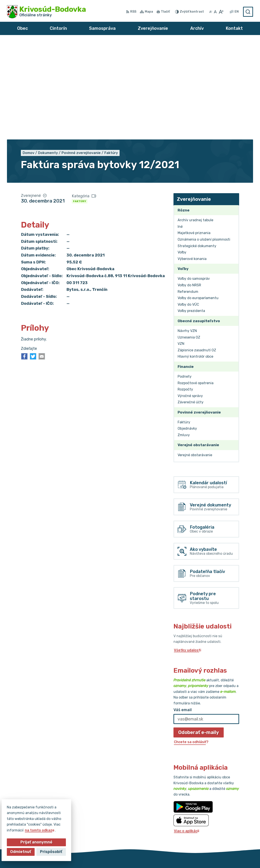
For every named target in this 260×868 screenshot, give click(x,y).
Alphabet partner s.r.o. (71, 856)
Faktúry (80, 103)
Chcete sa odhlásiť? (191, 644)
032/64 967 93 (218, 815)
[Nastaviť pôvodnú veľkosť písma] (215, 12)
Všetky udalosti (187, 552)
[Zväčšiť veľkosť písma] (221, 12)
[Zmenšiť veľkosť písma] (211, 12)
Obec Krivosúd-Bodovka (144, 856)
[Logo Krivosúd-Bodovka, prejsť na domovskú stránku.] (47, 12)
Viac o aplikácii (187, 733)
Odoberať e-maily (199, 634)
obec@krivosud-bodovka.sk (229, 820)
